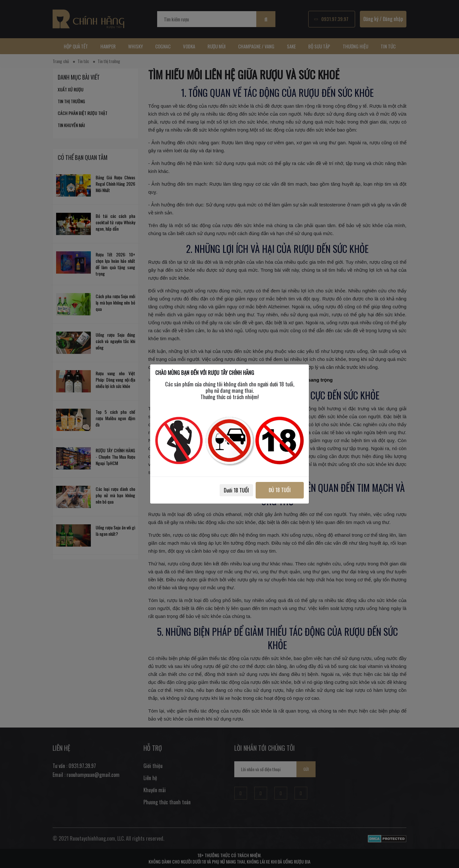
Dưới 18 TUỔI (236, 490)
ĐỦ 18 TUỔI (280, 490)
